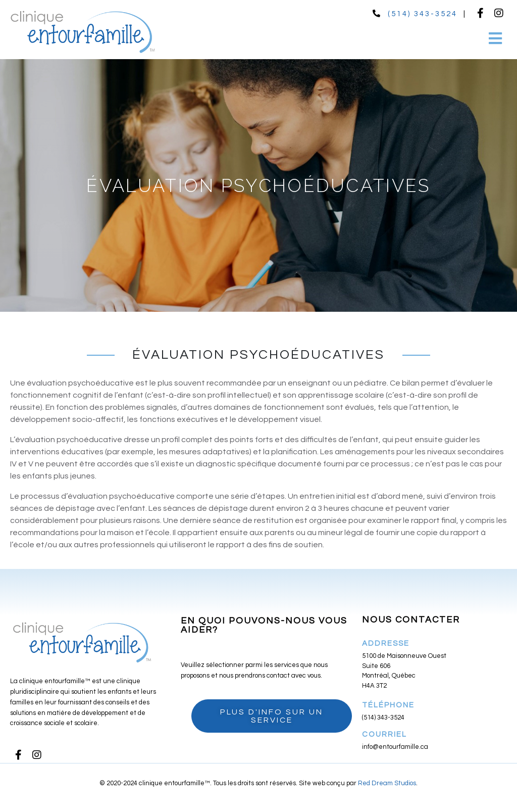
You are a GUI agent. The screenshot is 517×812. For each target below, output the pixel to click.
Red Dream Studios (387, 783)
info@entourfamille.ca (395, 747)
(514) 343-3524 (423, 14)
